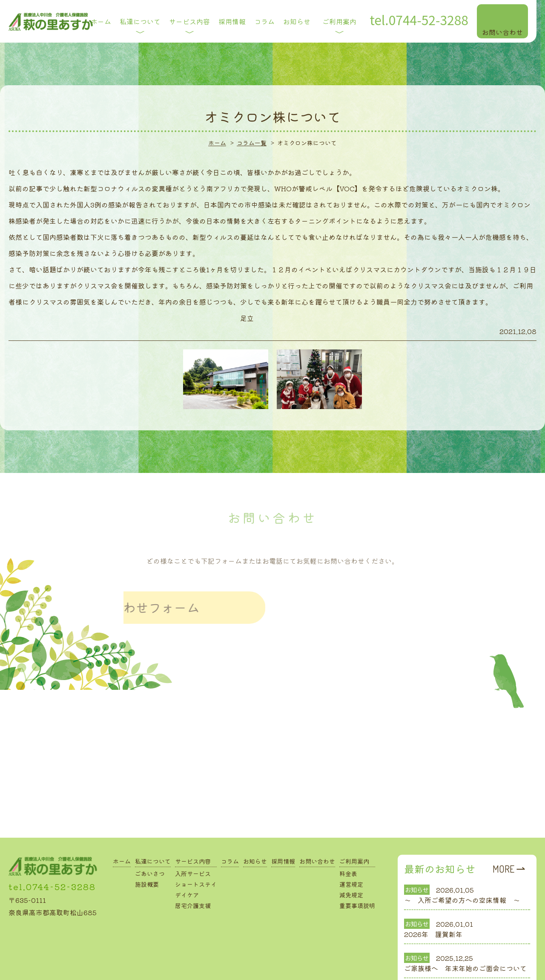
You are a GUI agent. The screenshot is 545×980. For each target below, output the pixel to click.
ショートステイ (196, 848)
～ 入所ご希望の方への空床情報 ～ (462, 864)
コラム (230, 825)
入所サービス (193, 837)
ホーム (122, 825)
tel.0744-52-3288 (52, 850)
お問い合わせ (317, 825)
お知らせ (255, 825)
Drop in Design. (291, 968)
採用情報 (283, 825)
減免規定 (351, 859)
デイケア (187, 859)
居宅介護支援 (193, 869)
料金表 (348, 837)
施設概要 (147, 848)
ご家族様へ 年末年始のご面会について (465, 932)
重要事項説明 (357, 869)
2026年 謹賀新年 (433, 898)
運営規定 (351, 848)
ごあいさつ (150, 837)
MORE (503, 833)
